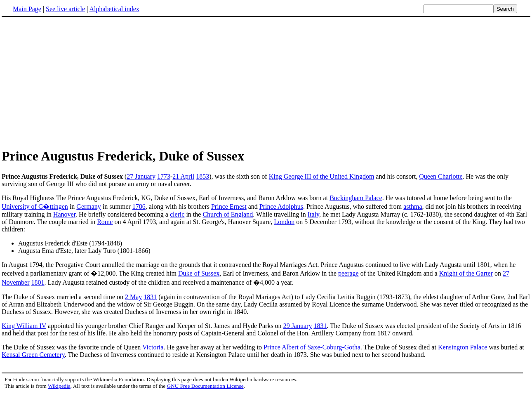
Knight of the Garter (466, 273)
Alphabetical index (114, 9)
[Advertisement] (71, 82)
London (284, 222)
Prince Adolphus (281, 206)
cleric (177, 214)
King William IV (24, 326)
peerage (348, 273)
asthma (413, 206)
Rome (105, 222)
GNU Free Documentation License (205, 386)
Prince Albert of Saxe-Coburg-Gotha (312, 347)
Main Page (27, 9)
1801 (38, 282)
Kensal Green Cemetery (33, 355)
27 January (141, 176)
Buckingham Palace (356, 198)
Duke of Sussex (199, 273)
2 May (133, 297)
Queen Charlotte (441, 176)
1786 (139, 206)
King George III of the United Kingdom (322, 176)
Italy (313, 214)
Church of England (228, 214)
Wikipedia (59, 386)
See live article (65, 9)
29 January (298, 326)
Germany (89, 206)
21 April (183, 176)
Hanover (64, 214)
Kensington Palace (463, 347)
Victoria (153, 347)
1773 (164, 176)
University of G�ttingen (35, 206)
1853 (202, 176)
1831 (150, 297)
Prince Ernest (229, 206)
